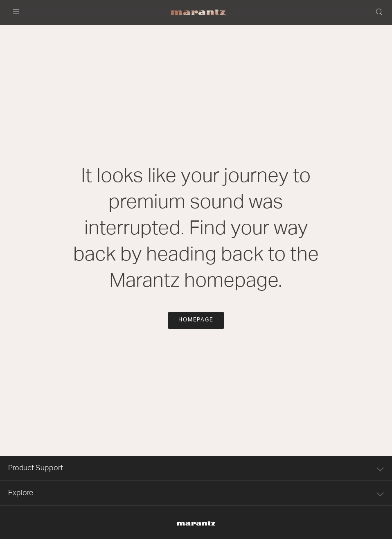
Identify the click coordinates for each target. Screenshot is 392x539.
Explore (196, 493)
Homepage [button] (196, 320)
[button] (380, 13)
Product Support (196, 468)
